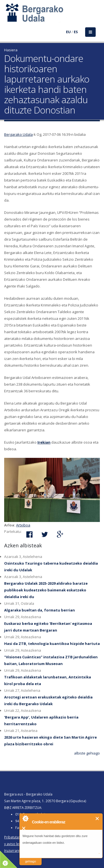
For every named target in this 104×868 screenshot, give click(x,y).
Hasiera (11, 50)
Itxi (97, 819)
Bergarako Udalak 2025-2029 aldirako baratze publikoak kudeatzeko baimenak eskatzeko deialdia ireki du (46, 590)
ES (76, 32)
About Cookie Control (25, 818)
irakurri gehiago (30, 858)
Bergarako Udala (18, 134)
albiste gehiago (87, 753)
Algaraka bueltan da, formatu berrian (40, 610)
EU (68, 32)
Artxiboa (23, 525)
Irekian (44, 442)
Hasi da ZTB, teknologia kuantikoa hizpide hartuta (52, 644)
